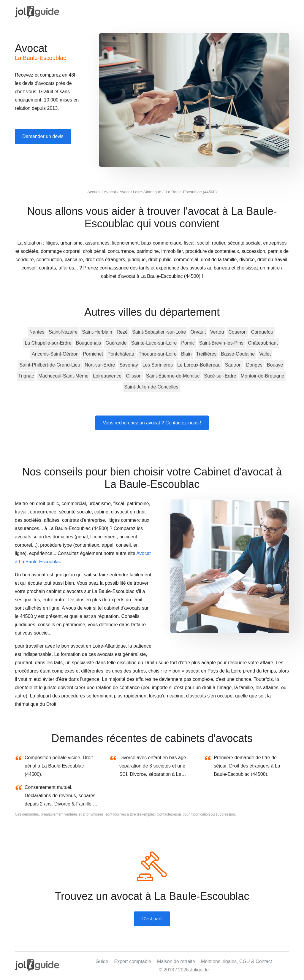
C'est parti (152, 919)
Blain (186, 354)
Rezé (122, 332)
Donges (254, 365)
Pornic (188, 343)
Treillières (206, 354)
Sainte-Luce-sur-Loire (154, 343)
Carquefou (262, 332)
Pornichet (93, 354)
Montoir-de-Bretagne (263, 376)
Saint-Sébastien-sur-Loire (159, 332)
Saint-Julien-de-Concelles (151, 387)
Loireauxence (107, 376)
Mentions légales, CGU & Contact (236, 961)
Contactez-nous (169, 814)
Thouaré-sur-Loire (158, 354)
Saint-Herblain (97, 332)
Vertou (217, 332)
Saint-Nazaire (63, 332)
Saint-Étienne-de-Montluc (173, 376)
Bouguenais (89, 343)
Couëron (237, 332)
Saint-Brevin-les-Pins (221, 343)
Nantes (37, 332)
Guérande (116, 343)
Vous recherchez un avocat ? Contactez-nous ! (152, 423)
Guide (102, 961)
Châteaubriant (263, 343)
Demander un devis (43, 136)
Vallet (265, 354)
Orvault (198, 332)
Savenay (129, 365)
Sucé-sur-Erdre (220, 376)
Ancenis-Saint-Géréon (55, 354)
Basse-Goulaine (238, 354)
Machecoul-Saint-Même (63, 376)
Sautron (233, 365)
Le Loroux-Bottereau (199, 365)
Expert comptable (133, 961)
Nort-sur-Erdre (100, 365)
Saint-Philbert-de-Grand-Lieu (50, 365)
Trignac (26, 376)
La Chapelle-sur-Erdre (48, 343)
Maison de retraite (176, 961)
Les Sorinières (158, 365)
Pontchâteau (121, 354)
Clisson (134, 376)
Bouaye (275, 365)
